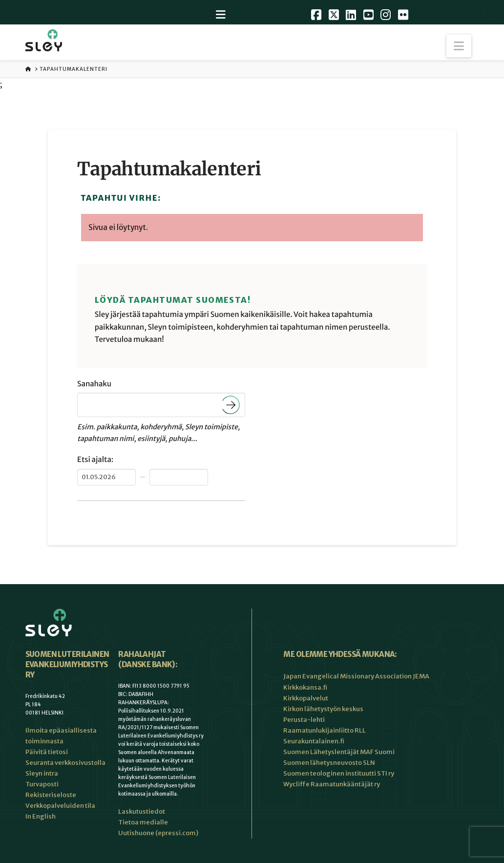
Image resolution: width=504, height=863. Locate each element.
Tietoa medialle (143, 822)
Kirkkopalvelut (306, 698)
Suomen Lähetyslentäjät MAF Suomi (339, 752)
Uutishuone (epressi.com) (158, 833)
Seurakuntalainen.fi (314, 741)
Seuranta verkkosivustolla (65, 763)
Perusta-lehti (304, 720)
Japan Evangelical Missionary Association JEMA (356, 676)
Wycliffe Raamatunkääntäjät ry (332, 784)
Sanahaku (94, 384)
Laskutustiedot (142, 811)
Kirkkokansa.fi (305, 687)
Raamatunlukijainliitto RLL (325, 730)
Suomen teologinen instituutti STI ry (339, 773)
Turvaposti (42, 784)
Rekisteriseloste (51, 795)
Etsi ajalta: (95, 460)
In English (41, 816)
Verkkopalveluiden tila (60, 806)
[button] (459, 46)
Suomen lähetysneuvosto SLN (329, 763)
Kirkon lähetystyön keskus (323, 709)
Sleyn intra (42, 773)
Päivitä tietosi (47, 752)
